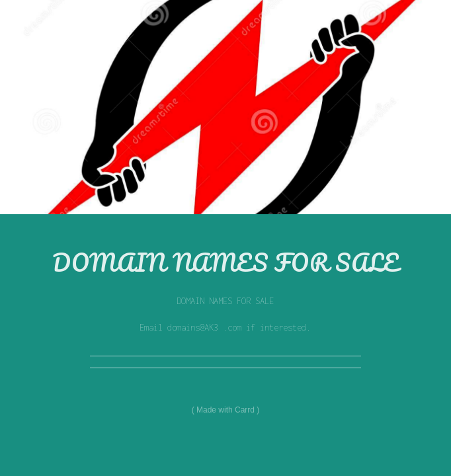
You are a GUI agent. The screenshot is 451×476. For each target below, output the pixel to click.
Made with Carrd (225, 410)
